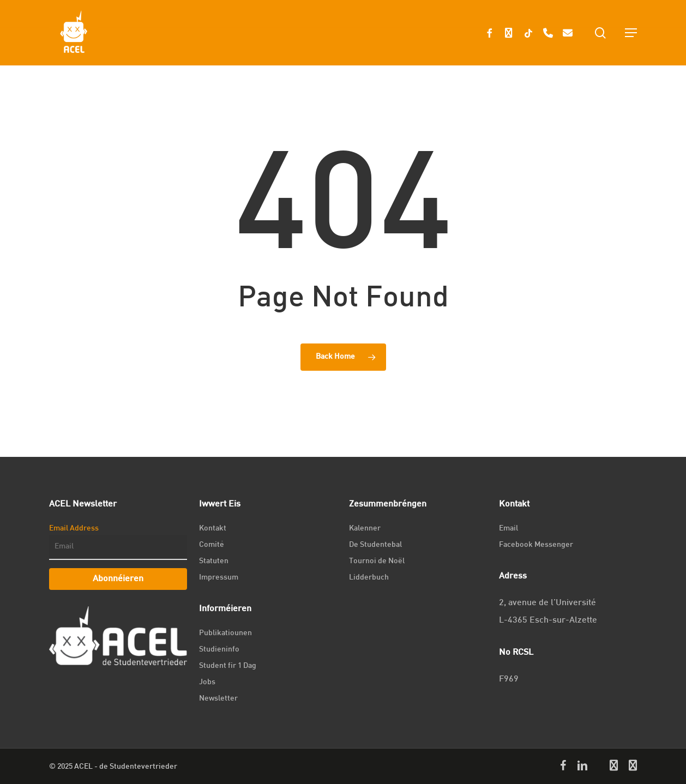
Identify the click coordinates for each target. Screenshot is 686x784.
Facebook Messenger (536, 545)
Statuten (214, 561)
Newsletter (218, 699)
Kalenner (365, 529)
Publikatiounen (225, 633)
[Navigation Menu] (631, 33)
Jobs (207, 682)
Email (509, 529)
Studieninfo (219, 650)
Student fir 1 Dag (228, 666)
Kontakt (213, 529)
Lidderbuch (369, 578)
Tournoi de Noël (377, 561)
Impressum (219, 578)
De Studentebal (375, 545)
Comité (212, 545)
